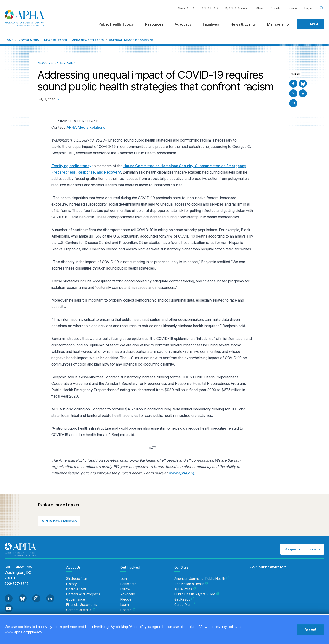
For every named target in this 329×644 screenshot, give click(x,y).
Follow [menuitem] (125, 589)
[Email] (293, 103)
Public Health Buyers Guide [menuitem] (197, 594)
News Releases (56, 40)
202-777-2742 (17, 584)
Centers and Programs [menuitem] (83, 594)
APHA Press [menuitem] (185, 589)
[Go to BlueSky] (303, 84)
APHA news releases (59, 521)
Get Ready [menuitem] (184, 599)
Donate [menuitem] (128, 610)
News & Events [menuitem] (243, 24)
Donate (276, 8)
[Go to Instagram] (36, 598)
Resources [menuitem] (154, 24)
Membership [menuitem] (278, 24)
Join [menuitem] (124, 579)
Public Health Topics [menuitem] (116, 24)
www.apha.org (181, 473)
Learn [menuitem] (125, 605)
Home (9, 40)
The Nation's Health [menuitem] (191, 584)
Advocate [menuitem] (128, 594)
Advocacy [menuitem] (183, 24)
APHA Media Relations (86, 127)
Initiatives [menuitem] (211, 24)
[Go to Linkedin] (303, 93)
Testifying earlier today (71, 166)
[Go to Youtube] (9, 608)
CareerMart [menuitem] (185, 605)
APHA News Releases (88, 40)
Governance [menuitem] (76, 599)
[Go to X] (293, 93)
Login (308, 8)
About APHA (186, 8)
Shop (260, 8)
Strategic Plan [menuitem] (77, 579)
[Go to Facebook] (293, 84)
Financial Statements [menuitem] (82, 605)
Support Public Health (302, 549)
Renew (293, 8)
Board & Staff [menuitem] (76, 589)
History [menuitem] (72, 584)
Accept (310, 629)
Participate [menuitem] (128, 584)
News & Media (29, 40)
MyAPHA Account (237, 8)
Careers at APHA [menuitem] (81, 610)
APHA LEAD (210, 8)
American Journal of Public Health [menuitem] (202, 579)
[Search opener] (322, 8)
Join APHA (310, 24)
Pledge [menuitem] (126, 599)
